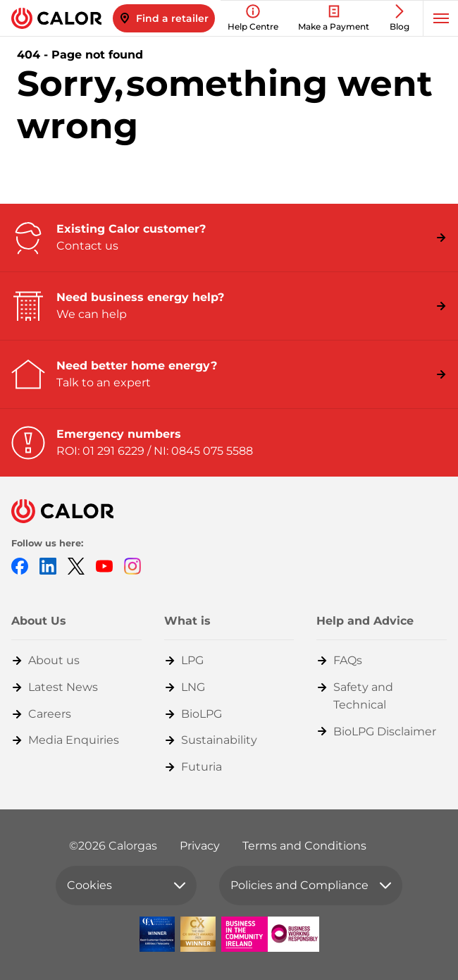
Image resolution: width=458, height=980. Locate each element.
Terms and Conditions (304, 846)
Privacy (200, 846)
